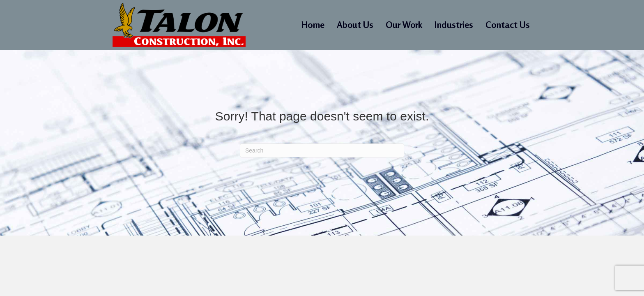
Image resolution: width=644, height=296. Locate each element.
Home (313, 25)
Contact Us (508, 25)
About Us (355, 25)
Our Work (404, 25)
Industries (454, 25)
